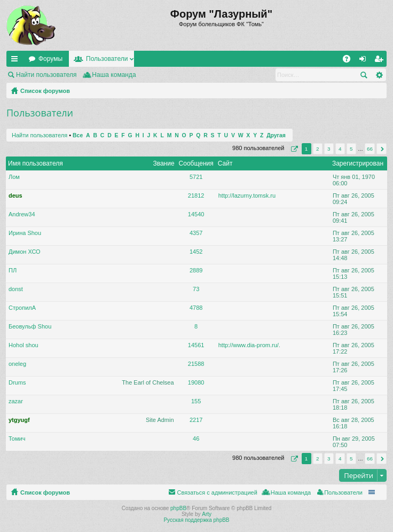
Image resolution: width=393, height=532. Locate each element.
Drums (17, 382)
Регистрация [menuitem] (381, 61)
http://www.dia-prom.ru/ (249, 345)
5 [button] (351, 149)
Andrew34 (22, 214)
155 (196, 401)
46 (196, 439)
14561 (196, 345)
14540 (196, 214)
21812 (196, 195)
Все (78, 135)
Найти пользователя (46, 75)
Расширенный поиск (379, 75)
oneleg (17, 364)
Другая (276, 135)
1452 (196, 252)
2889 (196, 270)
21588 (196, 364)
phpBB (178, 508)
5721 (196, 177)
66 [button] (370, 149)
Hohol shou (23, 345)
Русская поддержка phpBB (196, 520)
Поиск (364, 75)
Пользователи (107, 59)
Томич (17, 439)
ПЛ (13, 270)
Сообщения (196, 163)
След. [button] (382, 149)
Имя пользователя (36, 163)
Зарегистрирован (358, 163)
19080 (196, 382)
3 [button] (329, 149)
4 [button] (340, 149)
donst (16, 289)
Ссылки (17, 61)
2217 (196, 420)
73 (196, 289)
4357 (196, 233)
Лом (14, 177)
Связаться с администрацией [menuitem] (217, 492)
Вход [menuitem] (365, 61)
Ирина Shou (25, 233)
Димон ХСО (25, 252)
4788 (196, 308)
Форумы (50, 59)
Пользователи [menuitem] (343, 492)
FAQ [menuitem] (350, 61)
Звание (163, 163)
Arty (207, 514)
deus (15, 195)
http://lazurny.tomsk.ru (247, 195)
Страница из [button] (293, 149)
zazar (16, 401)
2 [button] (318, 149)
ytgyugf (19, 420)
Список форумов (45, 91)
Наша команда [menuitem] (114, 75)
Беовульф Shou (30, 326)
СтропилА (22, 308)
